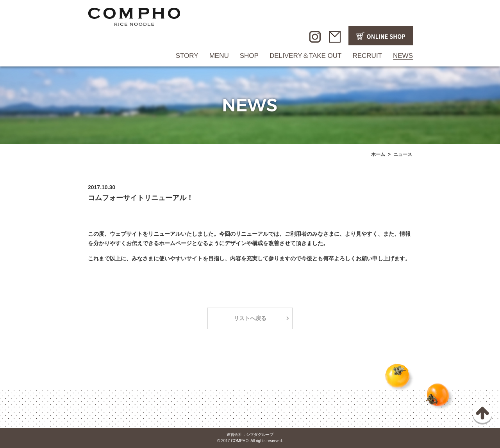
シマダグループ (260, 435)
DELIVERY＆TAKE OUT (306, 56)
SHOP (249, 56)
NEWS (403, 56)
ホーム (378, 154)
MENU (219, 56)
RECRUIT (367, 56)
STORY (187, 56)
